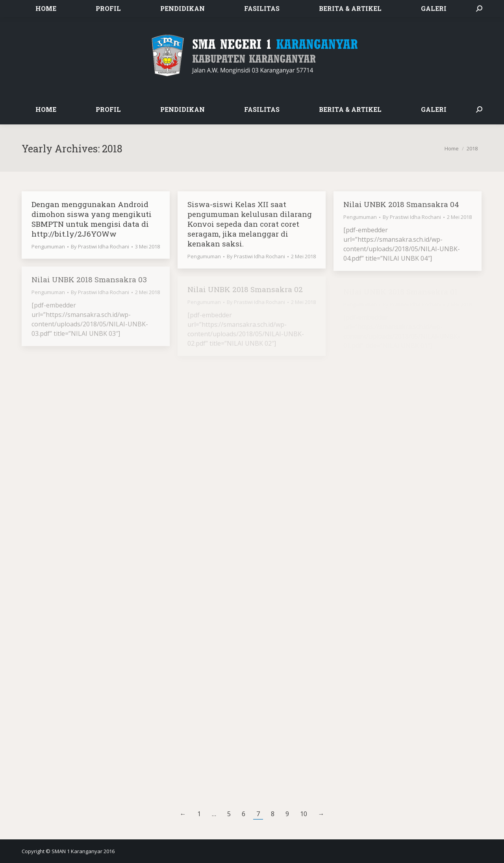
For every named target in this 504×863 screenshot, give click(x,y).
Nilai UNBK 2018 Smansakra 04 (401, 204)
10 (304, 814)
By (100, 246)
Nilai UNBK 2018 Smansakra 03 (89, 279)
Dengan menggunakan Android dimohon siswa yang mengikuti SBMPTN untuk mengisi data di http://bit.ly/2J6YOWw (92, 219)
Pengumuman (48, 246)
